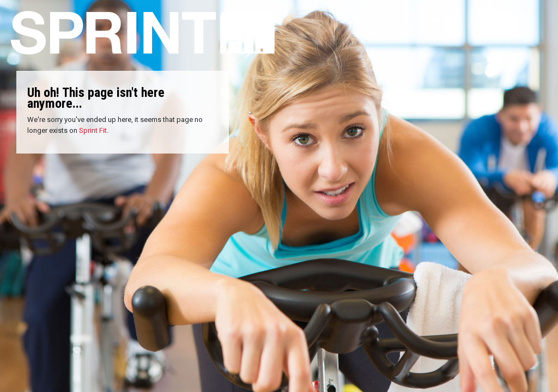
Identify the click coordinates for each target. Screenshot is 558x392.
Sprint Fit (93, 130)
